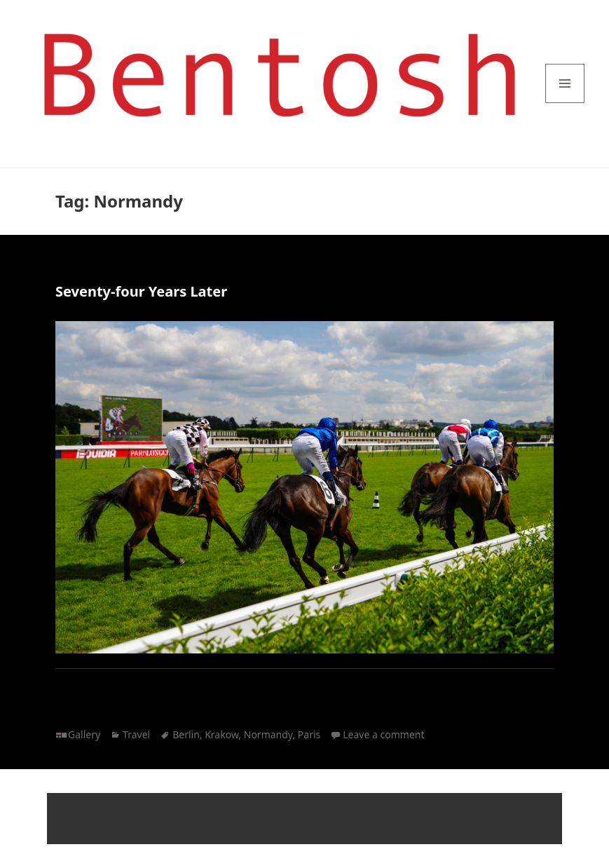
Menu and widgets (565, 103)
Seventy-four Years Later (141, 291)
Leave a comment (383, 734)
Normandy (268, 734)
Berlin (186, 734)
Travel (136, 734)
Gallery (84, 734)
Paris (309, 734)
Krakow (221, 734)
